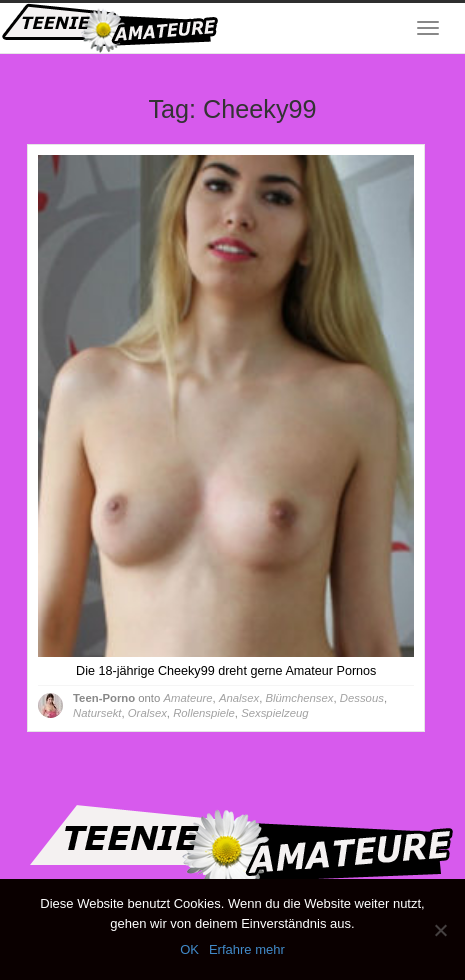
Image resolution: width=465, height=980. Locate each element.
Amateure (187, 698)
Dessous (362, 698)
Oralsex (147, 713)
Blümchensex (300, 698)
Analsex (239, 698)
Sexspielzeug (274, 713)
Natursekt (97, 713)
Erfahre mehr (247, 949)
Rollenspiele (204, 713)
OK (189, 949)
